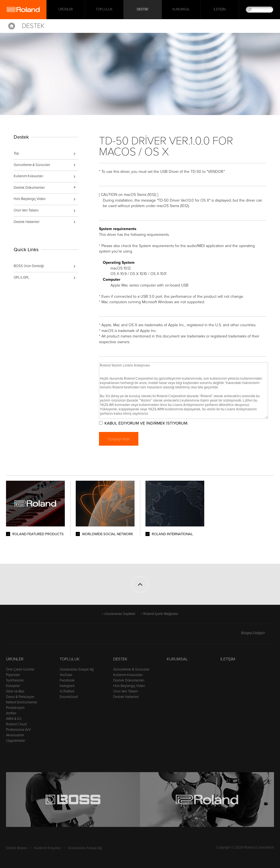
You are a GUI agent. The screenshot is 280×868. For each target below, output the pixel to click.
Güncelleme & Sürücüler (32, 165)
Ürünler (15, 659)
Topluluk (104, 10)
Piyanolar (13, 675)
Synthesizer (15, 680)
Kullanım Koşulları (47, 848)
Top (16, 153)
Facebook (67, 680)
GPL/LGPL (21, 277)
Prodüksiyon (15, 708)
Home (12, 26)
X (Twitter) (67, 691)
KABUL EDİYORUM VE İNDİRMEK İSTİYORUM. (147, 423)
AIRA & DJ (14, 719)
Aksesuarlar (15, 735)
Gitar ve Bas (15, 691)
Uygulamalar (16, 741)
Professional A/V (18, 730)
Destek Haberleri (27, 222)
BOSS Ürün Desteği (29, 266)
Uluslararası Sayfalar (120, 614)
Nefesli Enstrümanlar (22, 702)
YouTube (66, 675)
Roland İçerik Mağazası (161, 614)
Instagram (67, 686)
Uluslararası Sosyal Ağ (77, 669)
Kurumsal (181, 10)
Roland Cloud (16, 724)
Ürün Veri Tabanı (26, 210)
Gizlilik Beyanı (17, 848)
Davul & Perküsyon (20, 697)
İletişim (220, 10)
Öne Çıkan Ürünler (20, 669)
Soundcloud (69, 697)
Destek (143, 10)
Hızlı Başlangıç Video (30, 199)
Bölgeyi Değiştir (258, 633)
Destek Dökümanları (129, 680)
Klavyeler (13, 686)
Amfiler (11, 713)
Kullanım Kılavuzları (28, 176)
